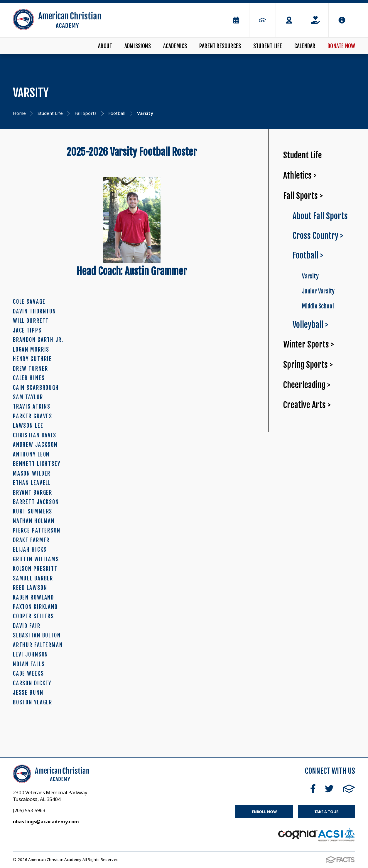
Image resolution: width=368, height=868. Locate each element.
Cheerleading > (307, 385)
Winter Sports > (309, 344)
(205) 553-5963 (29, 810)
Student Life (268, 46)
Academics (175, 46)
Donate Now (341, 46)
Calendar (305, 46)
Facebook (313, 789)
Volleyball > (310, 325)
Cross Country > (318, 236)
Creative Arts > (307, 405)
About (105, 46)
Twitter (329, 789)
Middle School (318, 306)
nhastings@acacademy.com (46, 822)
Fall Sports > (303, 196)
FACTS (349, 789)
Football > (308, 255)
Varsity (310, 276)
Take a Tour (327, 812)
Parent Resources (220, 46)
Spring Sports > (308, 365)
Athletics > (300, 176)
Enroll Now (264, 812)
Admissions (138, 46)
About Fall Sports (320, 216)
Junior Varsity (318, 291)
